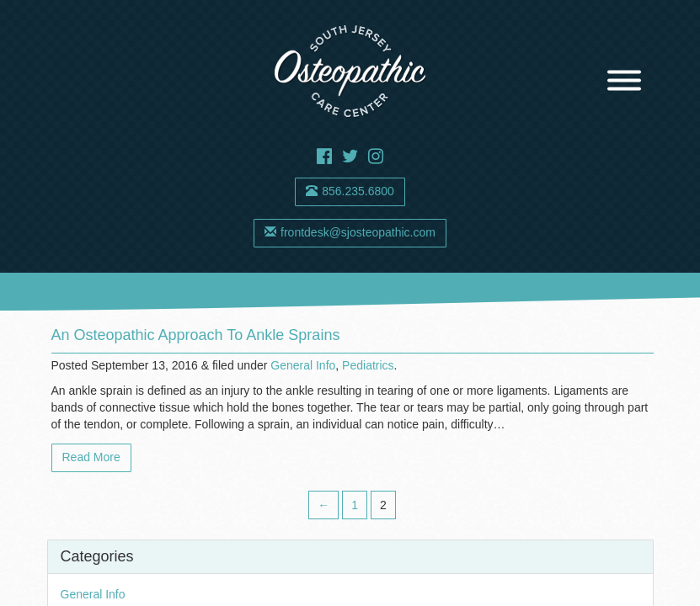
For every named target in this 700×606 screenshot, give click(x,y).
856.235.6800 (350, 191)
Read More (91, 457)
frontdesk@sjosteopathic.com (350, 232)
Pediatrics (368, 365)
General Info (303, 365)
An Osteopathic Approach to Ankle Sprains (196, 335)
